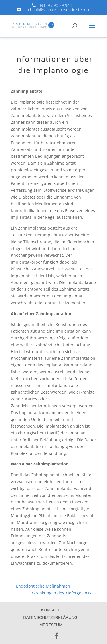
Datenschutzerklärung (50, 617)
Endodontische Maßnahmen (41, 586)
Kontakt (50, 610)
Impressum (50, 625)
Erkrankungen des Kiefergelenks (63, 593)
